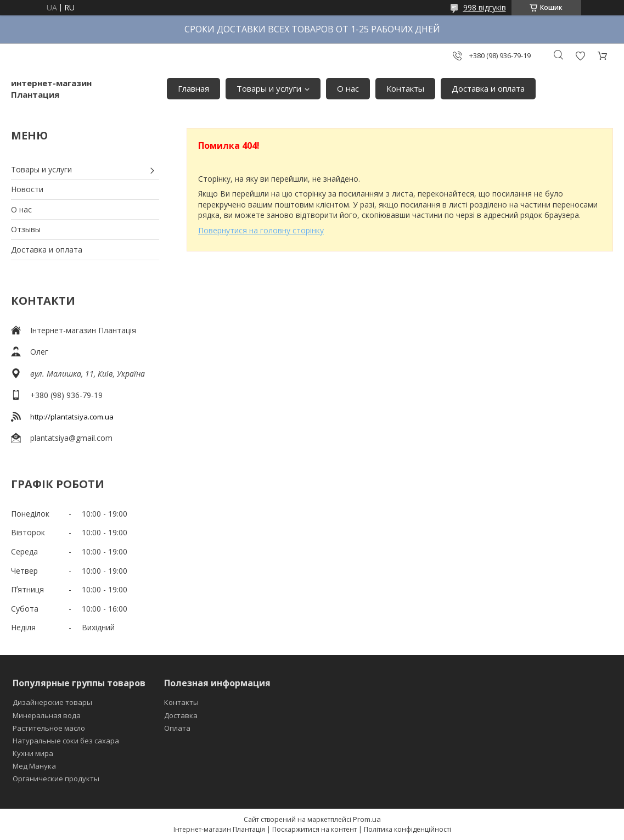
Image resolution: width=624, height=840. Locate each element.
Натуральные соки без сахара (66, 741)
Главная (193, 88)
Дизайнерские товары (52, 702)
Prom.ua (367, 819)
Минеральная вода (47, 715)
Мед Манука (34, 766)
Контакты (405, 88)
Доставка (181, 715)
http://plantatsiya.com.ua (72, 417)
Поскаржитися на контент (314, 829)
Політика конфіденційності (407, 829)
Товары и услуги (269, 88)
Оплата (177, 728)
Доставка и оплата (488, 88)
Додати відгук (580, 56)
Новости (27, 189)
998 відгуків (485, 7)
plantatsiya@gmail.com (71, 438)
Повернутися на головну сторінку (261, 230)
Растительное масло (49, 728)
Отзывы (26, 229)
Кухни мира (33, 753)
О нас (348, 88)
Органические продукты (56, 779)
